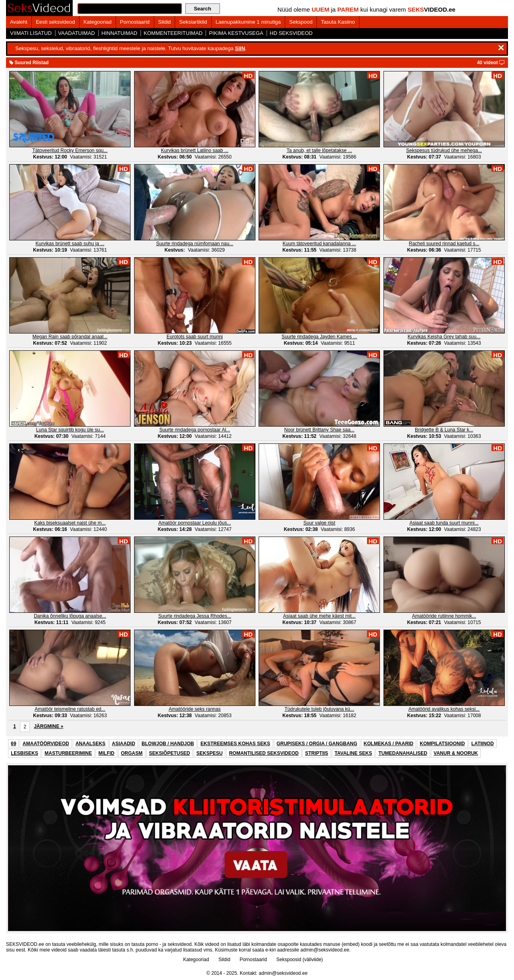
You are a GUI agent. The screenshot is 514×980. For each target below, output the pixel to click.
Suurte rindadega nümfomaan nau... (195, 244)
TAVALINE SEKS (353, 753)
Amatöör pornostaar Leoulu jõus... (195, 523)
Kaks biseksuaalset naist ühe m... (70, 523)
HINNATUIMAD (119, 33)
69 (13, 744)
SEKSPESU (209, 753)
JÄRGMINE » (48, 726)
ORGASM (132, 753)
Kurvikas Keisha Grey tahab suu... (444, 337)
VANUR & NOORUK (456, 753)
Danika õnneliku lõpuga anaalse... (70, 616)
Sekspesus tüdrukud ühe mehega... (444, 150)
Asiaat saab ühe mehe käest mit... (319, 616)
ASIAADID (124, 744)
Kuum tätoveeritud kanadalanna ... (319, 244)
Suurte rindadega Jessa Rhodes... (195, 616)
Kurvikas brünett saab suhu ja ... (70, 244)
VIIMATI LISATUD (31, 33)
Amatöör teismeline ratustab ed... (70, 709)
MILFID (106, 753)
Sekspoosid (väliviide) (300, 960)
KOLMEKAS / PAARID (389, 744)
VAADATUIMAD (77, 33)
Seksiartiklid (193, 22)
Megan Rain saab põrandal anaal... (70, 337)
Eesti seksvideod (55, 22)
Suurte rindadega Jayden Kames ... (319, 337)
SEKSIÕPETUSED (169, 753)
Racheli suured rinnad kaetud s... (444, 244)
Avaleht (19, 22)
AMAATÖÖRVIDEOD (46, 744)
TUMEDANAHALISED (403, 753)
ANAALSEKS (91, 744)
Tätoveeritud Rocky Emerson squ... (70, 150)
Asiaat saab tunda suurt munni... (444, 523)
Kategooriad (98, 22)
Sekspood (301, 22)
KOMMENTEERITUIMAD (173, 33)
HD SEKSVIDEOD (291, 33)
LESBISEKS (24, 753)
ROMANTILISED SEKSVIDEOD (264, 753)
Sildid (165, 22)
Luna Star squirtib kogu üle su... (70, 430)
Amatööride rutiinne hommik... (444, 616)
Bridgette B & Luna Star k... (444, 430)
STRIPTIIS (317, 753)
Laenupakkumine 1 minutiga (248, 22)
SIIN (240, 48)
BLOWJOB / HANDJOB (168, 744)
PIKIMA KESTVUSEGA (236, 33)
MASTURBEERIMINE (68, 753)
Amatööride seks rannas (195, 709)
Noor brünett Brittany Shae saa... (319, 430)
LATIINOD (483, 744)
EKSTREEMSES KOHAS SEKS (235, 744)
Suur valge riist (319, 523)
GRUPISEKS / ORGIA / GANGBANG (317, 744)
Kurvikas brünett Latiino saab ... (195, 150)
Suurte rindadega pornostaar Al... (195, 430)
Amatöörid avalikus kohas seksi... (444, 709)
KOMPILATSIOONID (442, 744)
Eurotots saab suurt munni (195, 337)
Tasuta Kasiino (338, 22)
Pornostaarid (135, 22)
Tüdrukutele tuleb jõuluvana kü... (319, 709)
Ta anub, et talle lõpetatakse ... (319, 150)
